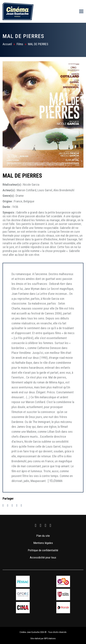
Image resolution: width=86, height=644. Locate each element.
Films (20, 44)
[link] (36, 525)
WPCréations (50, 638)
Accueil (7, 44)
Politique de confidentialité (43, 550)
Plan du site (43, 536)
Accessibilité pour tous (43, 557)
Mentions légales (43, 543)
